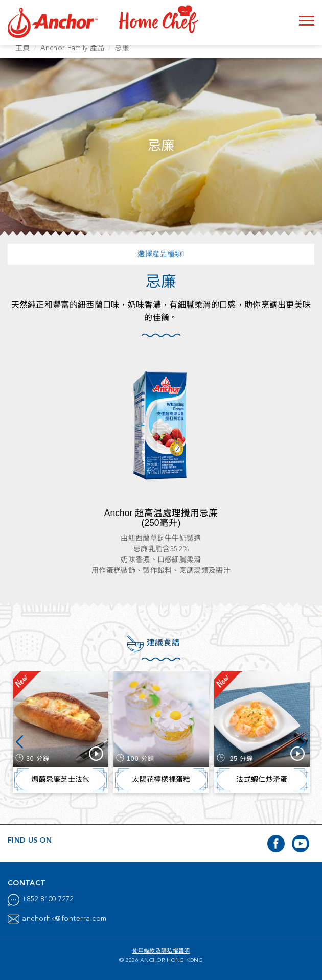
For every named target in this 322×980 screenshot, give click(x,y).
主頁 (23, 48)
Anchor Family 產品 (73, 48)
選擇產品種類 (161, 254)
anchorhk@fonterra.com (64, 919)
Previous (19, 743)
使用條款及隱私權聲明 (161, 952)
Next (303, 743)
